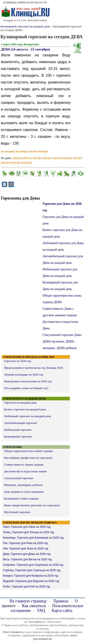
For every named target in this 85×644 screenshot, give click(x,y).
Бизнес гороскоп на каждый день (25, 409)
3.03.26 (36, 158)
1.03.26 (16, 158)
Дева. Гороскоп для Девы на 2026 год (27, 554)
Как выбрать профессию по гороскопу (28, 458)
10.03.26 (26, 163)
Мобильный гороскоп (18, 430)
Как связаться (34, 606)
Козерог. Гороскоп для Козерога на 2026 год (30, 576)
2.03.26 (26, 158)
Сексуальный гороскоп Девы (62, 335)
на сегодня (7, 151)
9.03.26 (15, 163)
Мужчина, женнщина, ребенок (23, 485)
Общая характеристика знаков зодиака (28, 451)
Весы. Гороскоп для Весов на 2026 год (27, 559)
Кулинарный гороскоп (18, 436)
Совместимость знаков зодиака (24, 465)
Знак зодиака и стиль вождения (24, 492)
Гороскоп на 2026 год (18, 361)
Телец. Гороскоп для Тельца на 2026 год (28, 532)
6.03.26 (67, 158)
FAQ (41, 611)
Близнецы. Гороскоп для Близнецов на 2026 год (33, 538)
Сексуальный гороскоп (19, 478)
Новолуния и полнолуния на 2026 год (28, 381)
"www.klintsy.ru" (37, 622)
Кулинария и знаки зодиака (21, 498)
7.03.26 (77, 158)
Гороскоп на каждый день (20, 403)
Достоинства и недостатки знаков (25, 471)
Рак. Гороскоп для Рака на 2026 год (25, 543)
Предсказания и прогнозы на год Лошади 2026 (34, 368)
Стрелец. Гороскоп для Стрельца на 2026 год (32, 570)
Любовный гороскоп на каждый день (28, 416)
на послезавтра (39, 151)
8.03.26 (5, 163)
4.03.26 (46, 158)
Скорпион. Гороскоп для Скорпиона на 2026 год (33, 565)
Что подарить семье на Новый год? (26, 388)
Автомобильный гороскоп (21, 423)
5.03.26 (56, 158)
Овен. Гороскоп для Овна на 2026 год (27, 527)
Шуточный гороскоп (17, 512)
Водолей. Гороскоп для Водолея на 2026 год (31, 581)
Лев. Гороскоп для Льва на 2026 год (26, 549)
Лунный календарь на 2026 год (24, 374)
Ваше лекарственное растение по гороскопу (32, 505)
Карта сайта (62, 611)
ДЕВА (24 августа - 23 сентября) (25, 49)
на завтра (22, 151)
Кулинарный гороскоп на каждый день (25, 26)
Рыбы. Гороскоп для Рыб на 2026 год (26, 587)
